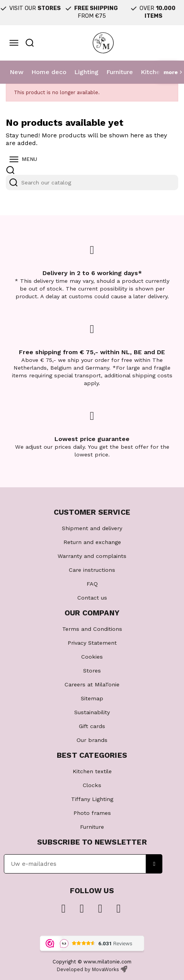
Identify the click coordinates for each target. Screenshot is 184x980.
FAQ (92, 584)
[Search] (92, 182)
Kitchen (152, 72)
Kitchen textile (92, 771)
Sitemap (92, 698)
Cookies (92, 657)
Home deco (49, 72)
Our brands (92, 740)
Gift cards (92, 726)
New (17, 72)
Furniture (120, 72)
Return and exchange (92, 542)
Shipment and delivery (92, 528)
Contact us (92, 598)
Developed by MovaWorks (88, 969)
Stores (92, 671)
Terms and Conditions (92, 629)
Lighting (86, 72)
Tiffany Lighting (92, 799)
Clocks (92, 785)
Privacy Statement (92, 643)
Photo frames (92, 813)
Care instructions (92, 570)
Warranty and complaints (92, 556)
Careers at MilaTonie (92, 684)
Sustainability (92, 712)
